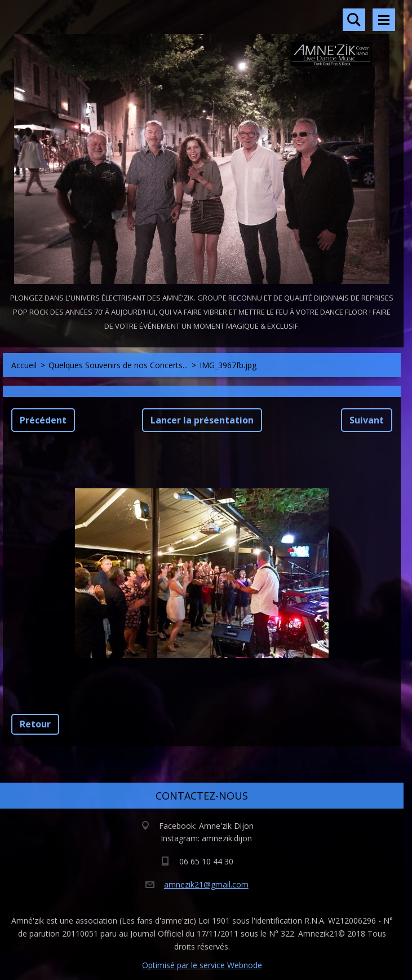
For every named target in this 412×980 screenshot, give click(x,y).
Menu (384, 20)
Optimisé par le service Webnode (202, 965)
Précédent (43, 420)
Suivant (367, 420)
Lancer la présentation (202, 420)
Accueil (24, 365)
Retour (35, 724)
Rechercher (354, 20)
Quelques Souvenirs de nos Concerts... (118, 365)
